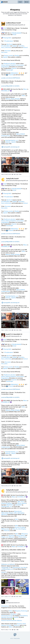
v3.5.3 (12, 638)
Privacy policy (17, 638)
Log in (20, 2)
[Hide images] (3, 158)
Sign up (26, 2)
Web (15, 174)
